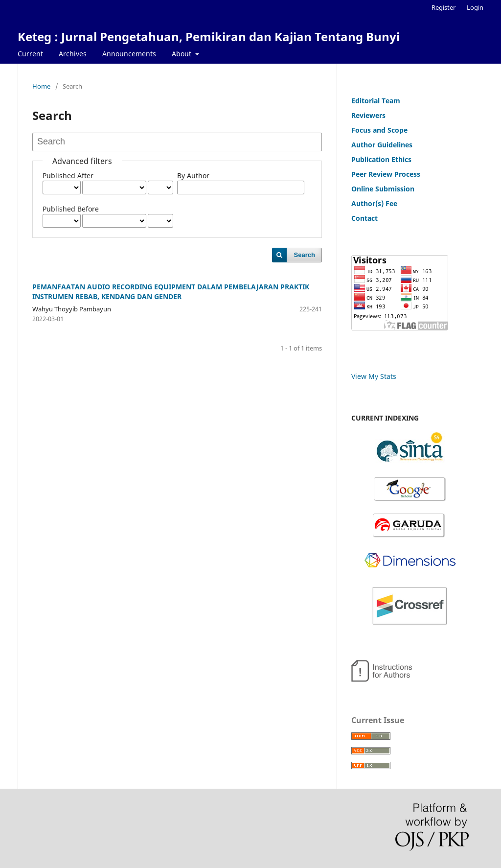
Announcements (129, 54)
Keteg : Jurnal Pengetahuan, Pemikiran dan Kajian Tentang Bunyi (209, 36)
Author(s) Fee (374, 203)
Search (305, 255)
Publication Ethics (381, 159)
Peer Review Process (386, 174)
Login (475, 7)
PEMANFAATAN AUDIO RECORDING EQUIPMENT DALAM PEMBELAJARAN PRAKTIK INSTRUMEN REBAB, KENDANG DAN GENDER (171, 292)
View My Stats (374, 376)
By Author (193, 176)
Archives (73, 54)
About (182, 54)
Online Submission (383, 189)
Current (30, 54)
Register (444, 7)
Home (41, 86)
